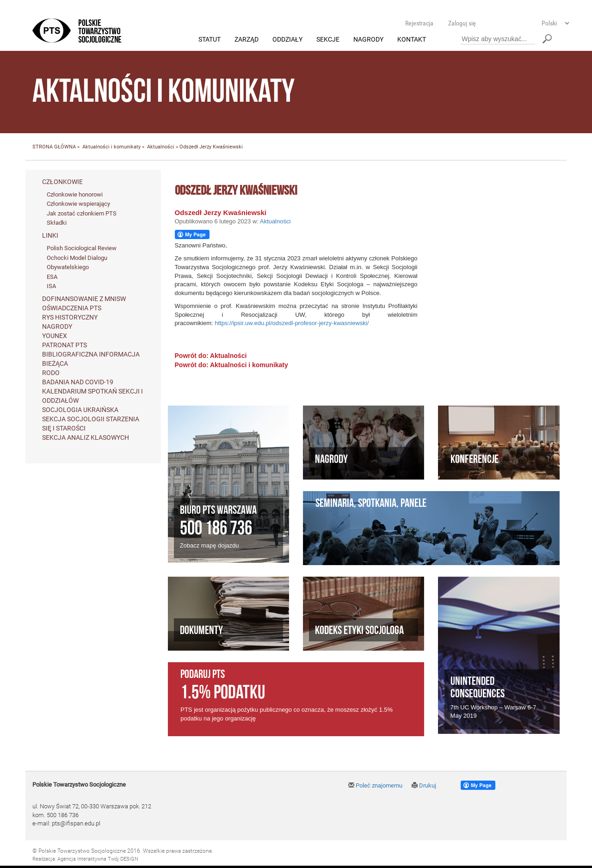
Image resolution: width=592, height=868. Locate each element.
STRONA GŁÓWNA (54, 147)
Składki (57, 223)
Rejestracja (419, 23)
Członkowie (62, 182)
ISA (51, 286)
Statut (210, 40)
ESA (52, 277)
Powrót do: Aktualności (211, 356)
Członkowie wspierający (78, 204)
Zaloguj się (462, 23)
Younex (55, 336)
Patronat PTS (65, 345)
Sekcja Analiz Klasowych (86, 437)
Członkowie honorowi (75, 194)
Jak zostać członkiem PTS (82, 213)
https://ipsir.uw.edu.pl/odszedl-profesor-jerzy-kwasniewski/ (292, 323)
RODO (51, 373)
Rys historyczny (70, 317)
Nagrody (368, 40)
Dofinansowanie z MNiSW (84, 299)
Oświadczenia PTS (72, 308)
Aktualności (161, 147)
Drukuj (424, 785)
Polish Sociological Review (82, 249)
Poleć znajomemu (375, 785)
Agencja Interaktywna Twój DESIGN (98, 859)
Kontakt (412, 40)
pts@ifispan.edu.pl (76, 824)
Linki (50, 236)
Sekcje (328, 40)
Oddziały (287, 40)
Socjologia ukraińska (80, 410)
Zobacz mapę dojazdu (210, 546)
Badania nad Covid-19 (78, 382)
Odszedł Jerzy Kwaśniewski (221, 212)
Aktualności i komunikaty (111, 147)
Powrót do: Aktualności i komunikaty (231, 365)
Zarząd (247, 40)
